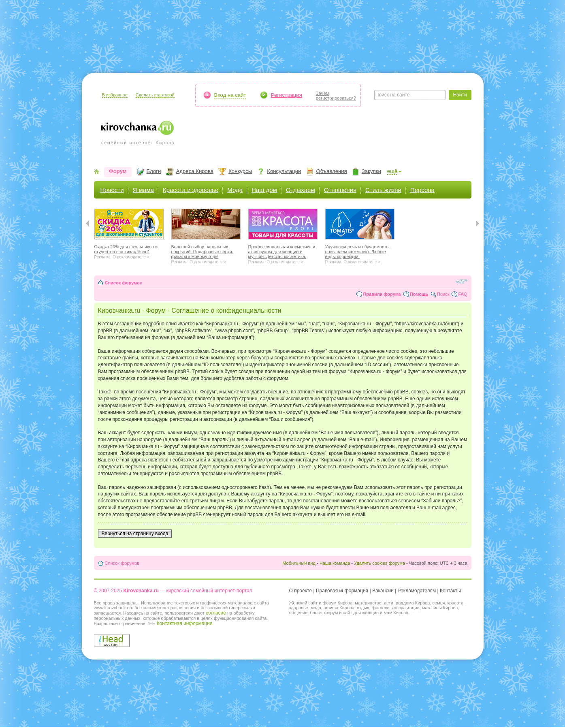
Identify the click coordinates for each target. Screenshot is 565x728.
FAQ (463, 294)
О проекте (301, 591)
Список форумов (124, 283)
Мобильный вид (299, 563)
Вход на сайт (230, 95)
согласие (216, 613)
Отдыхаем (301, 190)
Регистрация (287, 95)
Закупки (371, 171)
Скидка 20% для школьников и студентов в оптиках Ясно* (129, 251)
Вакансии (383, 591)
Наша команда (335, 563)
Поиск (443, 294)
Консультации (284, 171)
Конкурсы (240, 171)
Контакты (450, 591)
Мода (235, 190)
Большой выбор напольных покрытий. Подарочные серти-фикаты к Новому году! (206, 253)
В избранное (115, 95)
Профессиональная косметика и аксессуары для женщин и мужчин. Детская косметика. (283, 253)
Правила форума (382, 294)
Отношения (340, 190)
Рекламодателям (417, 591)
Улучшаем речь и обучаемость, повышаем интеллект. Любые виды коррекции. (360, 253)
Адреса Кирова (195, 171)
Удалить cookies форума (380, 563)
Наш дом (264, 190)
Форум (118, 171)
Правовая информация (342, 591)
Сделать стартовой (155, 95)
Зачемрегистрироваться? (336, 96)
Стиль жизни (383, 190)
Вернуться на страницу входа (135, 534)
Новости (112, 190)
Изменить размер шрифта (462, 281)
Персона (422, 190)
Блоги (154, 171)
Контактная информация (185, 623)
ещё (392, 171)
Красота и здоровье (191, 190)
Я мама (143, 190)
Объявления (331, 171)
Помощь (419, 294)
